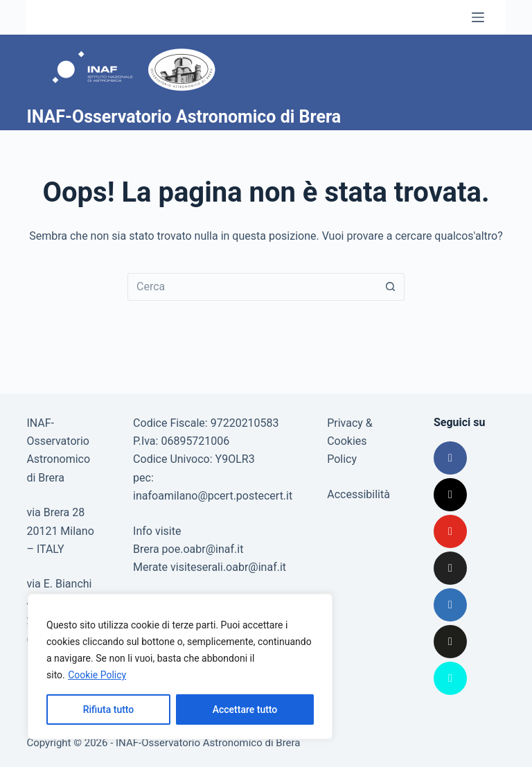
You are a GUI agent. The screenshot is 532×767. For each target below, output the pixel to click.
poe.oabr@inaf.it (203, 549)
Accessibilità (358, 494)
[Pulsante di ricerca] (391, 287)
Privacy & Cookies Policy (350, 441)
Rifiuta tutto (109, 709)
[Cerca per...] (252, 287)
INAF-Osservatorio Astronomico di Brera (184, 117)
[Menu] (478, 17)
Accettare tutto (245, 709)
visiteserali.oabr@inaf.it (228, 567)
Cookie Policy (97, 675)
